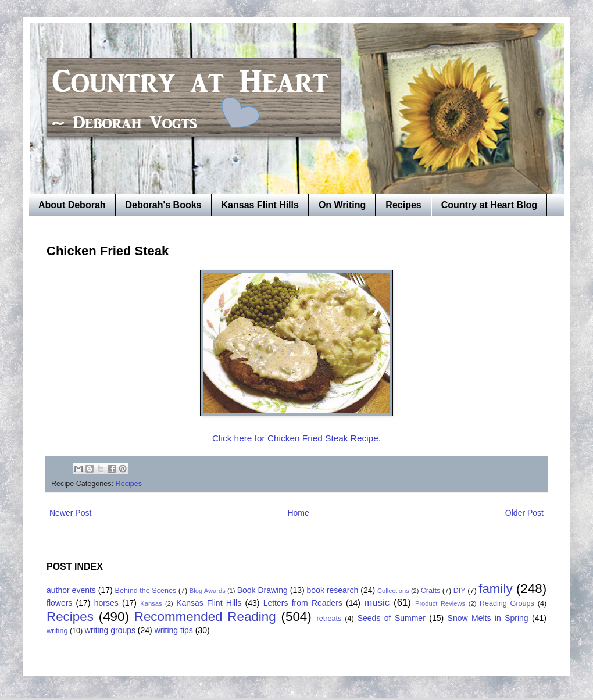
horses (106, 603)
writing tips (174, 630)
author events (71, 590)
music (377, 603)
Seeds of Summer (392, 618)
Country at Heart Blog (489, 205)
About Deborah (72, 205)
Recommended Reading (205, 617)
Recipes (403, 205)
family (495, 589)
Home (298, 513)
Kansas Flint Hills (260, 205)
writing (57, 631)
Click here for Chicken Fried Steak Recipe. (296, 438)
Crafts (431, 591)
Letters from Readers (303, 603)
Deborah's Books (164, 205)
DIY (460, 591)
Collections (393, 591)
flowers (59, 603)
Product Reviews (440, 603)
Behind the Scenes (146, 591)
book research (333, 590)
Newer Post (70, 513)
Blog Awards (208, 591)
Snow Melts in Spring (488, 618)
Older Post (524, 513)
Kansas (151, 603)
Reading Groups (507, 603)
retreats (329, 619)
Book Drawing (262, 590)
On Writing (342, 205)
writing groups (110, 630)
